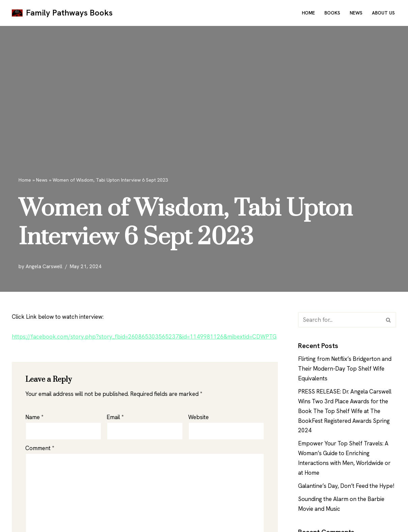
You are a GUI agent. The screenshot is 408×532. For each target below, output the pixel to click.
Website (198, 417)
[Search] (340, 320)
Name (34, 417)
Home (308, 13)
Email (115, 417)
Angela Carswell (44, 267)
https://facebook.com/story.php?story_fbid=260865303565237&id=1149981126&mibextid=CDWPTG (144, 337)
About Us (383, 13)
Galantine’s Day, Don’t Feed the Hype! (346, 486)
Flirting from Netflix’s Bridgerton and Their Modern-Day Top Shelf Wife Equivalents (345, 369)
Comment (40, 448)
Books (332, 13)
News (356, 13)
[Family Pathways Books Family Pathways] (62, 13)
